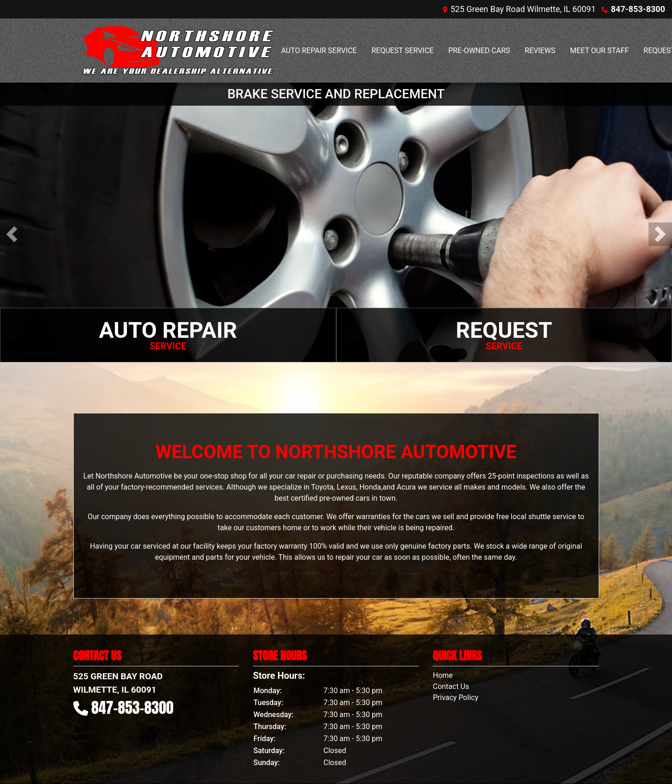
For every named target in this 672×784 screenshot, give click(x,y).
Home (443, 675)
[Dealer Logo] (177, 51)
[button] (12, 234)
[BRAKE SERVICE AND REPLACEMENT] (336, 222)
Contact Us (451, 686)
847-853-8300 (638, 9)
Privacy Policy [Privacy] (455, 697)
